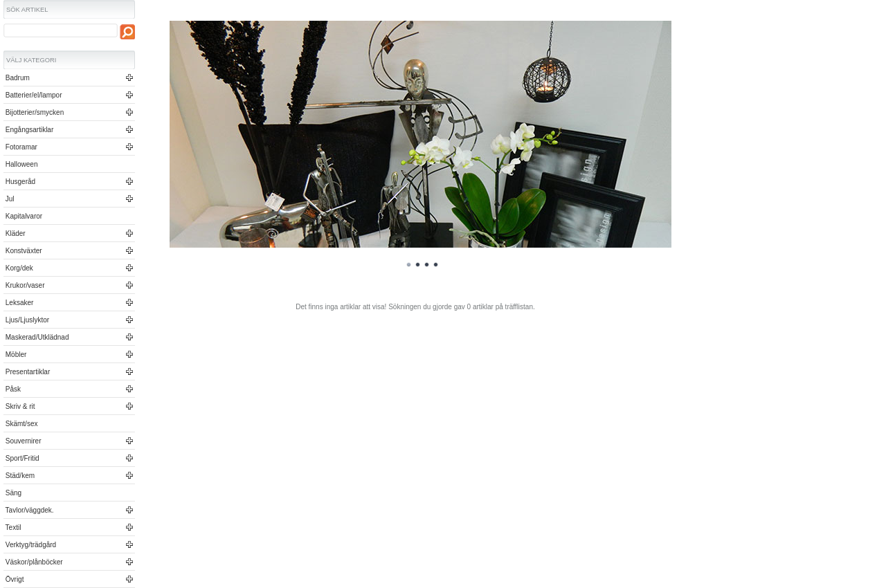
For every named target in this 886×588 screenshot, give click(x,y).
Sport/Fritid (21, 458)
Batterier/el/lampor (33, 95)
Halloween (20, 164)
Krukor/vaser (24, 285)
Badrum (17, 78)
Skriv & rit (19, 406)
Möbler (15, 355)
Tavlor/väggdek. (29, 510)
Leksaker (18, 303)
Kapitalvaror (23, 216)
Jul (9, 199)
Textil (12, 527)
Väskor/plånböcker (33, 562)
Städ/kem (19, 476)
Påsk (12, 389)
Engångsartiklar (28, 130)
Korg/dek (18, 268)
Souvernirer (22, 441)
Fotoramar (20, 147)
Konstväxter (23, 251)
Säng (12, 493)
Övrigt (13, 579)
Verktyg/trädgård (30, 545)
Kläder (15, 233)
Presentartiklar (27, 372)
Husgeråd (19, 182)
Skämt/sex (20, 424)
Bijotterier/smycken (34, 112)
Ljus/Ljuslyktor (26, 320)
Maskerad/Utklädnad (36, 337)
